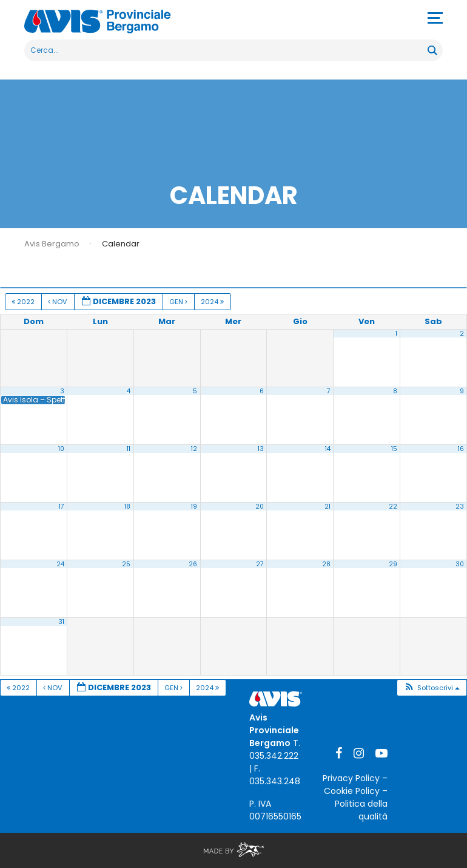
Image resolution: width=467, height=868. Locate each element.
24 (60, 564)
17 (62, 507)
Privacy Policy (351, 778)
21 (328, 507)
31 (61, 622)
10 (61, 449)
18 (127, 507)
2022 (24, 302)
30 (460, 564)
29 (393, 564)
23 (460, 507)
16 (461, 449)
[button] (432, 688)
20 (260, 507)
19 (194, 507)
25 (126, 564)
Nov (58, 302)
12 (194, 449)
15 (394, 449)
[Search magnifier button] (432, 50)
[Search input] (227, 50)
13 (261, 449)
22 (393, 507)
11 (129, 449)
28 (326, 564)
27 (260, 564)
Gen (179, 302)
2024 (213, 302)
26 (193, 564)
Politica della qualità (361, 810)
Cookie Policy (352, 791)
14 (328, 449)
